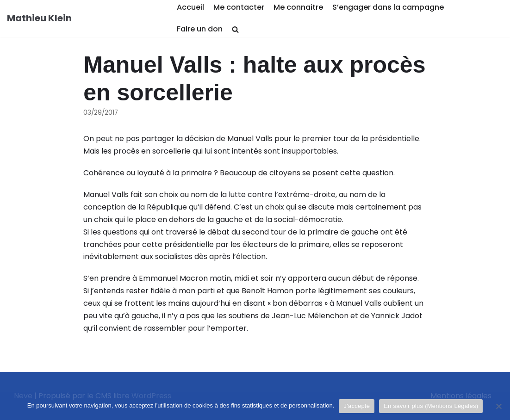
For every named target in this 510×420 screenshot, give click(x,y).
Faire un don (200, 29)
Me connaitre (298, 7)
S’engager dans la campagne (388, 7)
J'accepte (357, 406)
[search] (235, 29)
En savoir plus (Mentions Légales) (431, 406)
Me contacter (239, 7)
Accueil (190, 7)
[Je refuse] (498, 406)
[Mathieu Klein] (39, 19)
